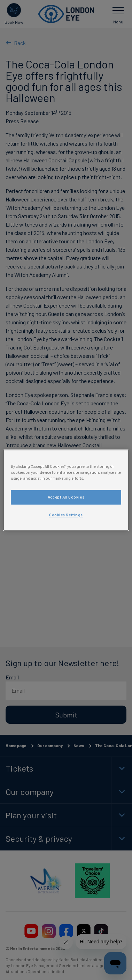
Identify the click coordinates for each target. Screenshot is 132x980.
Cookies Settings (66, 515)
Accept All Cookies (66, 497)
